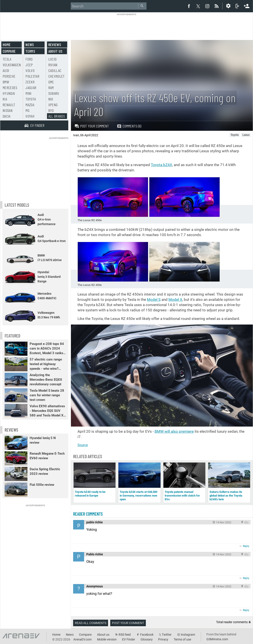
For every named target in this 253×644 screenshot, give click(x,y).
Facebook (147, 635)
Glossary (147, 639)
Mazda (30, 105)
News (30, 45)
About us (55, 51)
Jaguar (31, 88)
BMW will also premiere (174, 431)
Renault (9, 105)
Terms (30, 51)
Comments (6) (129, 126)
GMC (51, 82)
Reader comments (88, 514)
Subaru (54, 93)
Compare (9, 51)
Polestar (32, 76)
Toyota (31, 99)
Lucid (52, 59)
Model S (154, 300)
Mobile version (107, 639)
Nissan (8, 110)
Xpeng (53, 105)
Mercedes (10, 88)
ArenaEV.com (82, 639)
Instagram (188, 635)
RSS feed (125, 635)
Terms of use (182, 639)
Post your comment (92, 126)
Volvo (30, 70)
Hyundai (9, 93)
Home (7, 45)
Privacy (163, 639)
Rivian (53, 65)
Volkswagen (12, 65)
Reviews (55, 45)
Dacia (7, 116)
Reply (246, 546)
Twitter (167, 635)
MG (27, 110)
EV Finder (129, 639)
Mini (28, 93)
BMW (6, 82)
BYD (51, 110)
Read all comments (91, 623)
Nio (51, 99)
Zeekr (30, 82)
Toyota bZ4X (162, 165)
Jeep (29, 65)
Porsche (9, 76)
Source (83, 445)
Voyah (30, 116)
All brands (57, 116)
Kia (5, 99)
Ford (29, 59)
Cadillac (55, 70)
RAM (51, 88)
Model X (175, 300)
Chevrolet (57, 76)
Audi (6, 70)
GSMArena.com (217, 639)
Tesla (7, 59)
